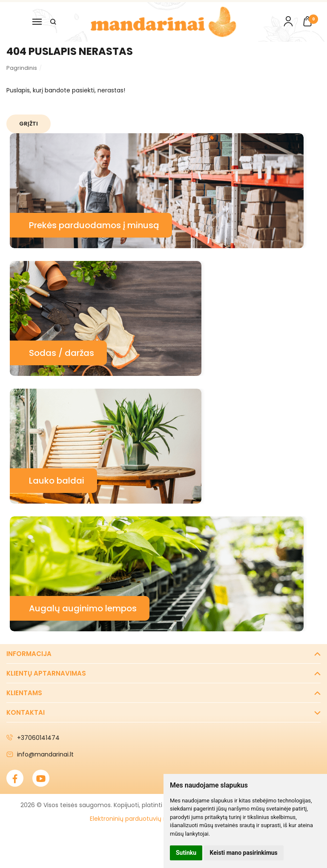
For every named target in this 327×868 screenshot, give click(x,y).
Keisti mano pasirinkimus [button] (244, 853)
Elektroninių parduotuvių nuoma (137, 819)
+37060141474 (33, 738)
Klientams (24, 693)
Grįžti (29, 124)
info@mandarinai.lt (40, 754)
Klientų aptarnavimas (46, 673)
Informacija (29, 654)
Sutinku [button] (186, 853)
